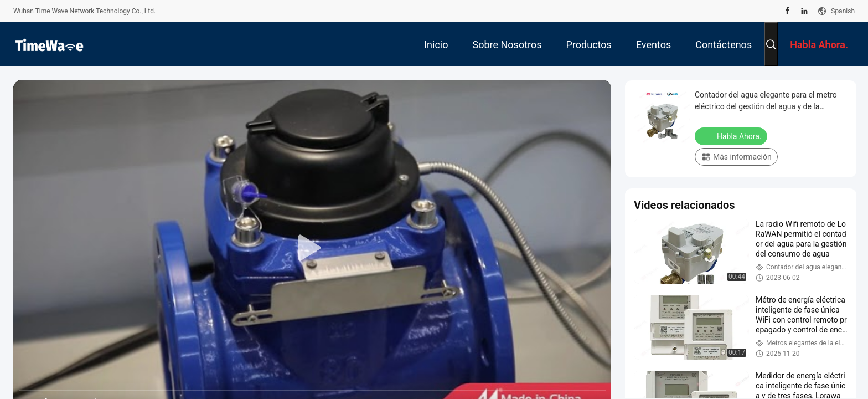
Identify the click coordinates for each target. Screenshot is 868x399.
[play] (312, 248)
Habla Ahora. (732, 136)
